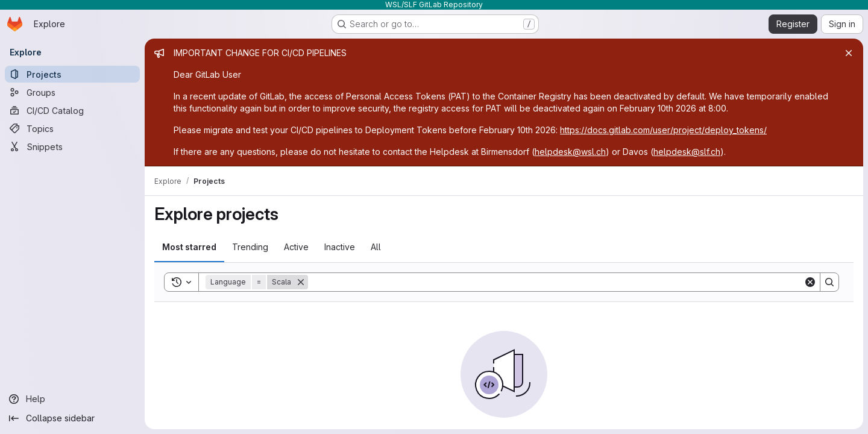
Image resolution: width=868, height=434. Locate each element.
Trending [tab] (250, 247)
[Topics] (72, 128)
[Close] (849, 53)
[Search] (556, 282)
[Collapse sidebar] (72, 418)
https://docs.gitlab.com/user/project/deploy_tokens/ (663, 130)
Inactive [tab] (340, 247)
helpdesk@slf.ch (687, 152)
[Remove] (301, 282)
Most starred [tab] (189, 247)
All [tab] (376, 247)
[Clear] (810, 282)
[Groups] (72, 92)
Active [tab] (296, 247)
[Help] (72, 399)
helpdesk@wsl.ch (570, 152)
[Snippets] (72, 146)
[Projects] (72, 74)
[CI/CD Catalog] (72, 110)
